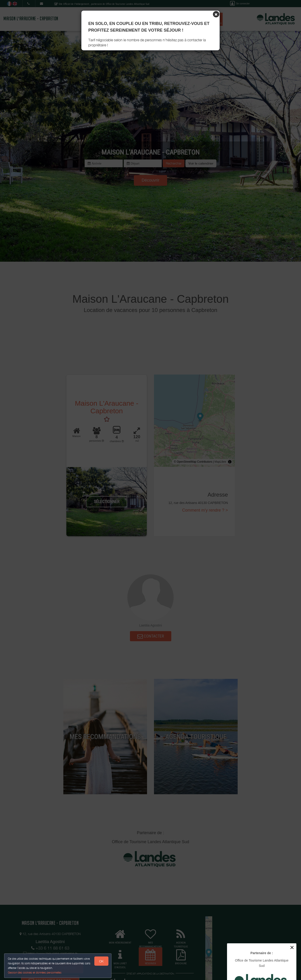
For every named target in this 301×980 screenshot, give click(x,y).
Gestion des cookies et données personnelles (35, 972)
